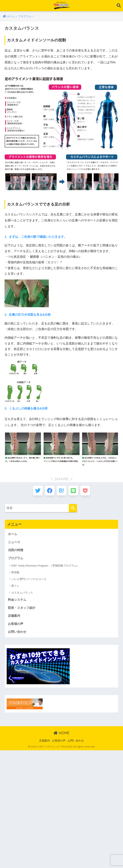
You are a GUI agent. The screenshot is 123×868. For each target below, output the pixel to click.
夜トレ (15, 587)
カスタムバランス (22, 593)
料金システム (17, 601)
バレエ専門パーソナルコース (29, 580)
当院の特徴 (16, 551)
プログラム (16, 559)
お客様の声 (16, 625)
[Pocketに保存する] (86, 491)
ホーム (13, 535)
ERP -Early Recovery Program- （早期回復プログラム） (45, 566)
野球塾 (15, 573)
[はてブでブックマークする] (61, 491)
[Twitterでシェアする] (37, 491)
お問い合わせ (17, 633)
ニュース (14, 543)
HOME (61, 734)
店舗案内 (14, 617)
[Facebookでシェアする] (49, 491)
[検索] (73, 509)
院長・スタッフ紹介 (22, 609)
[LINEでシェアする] (74, 491)
